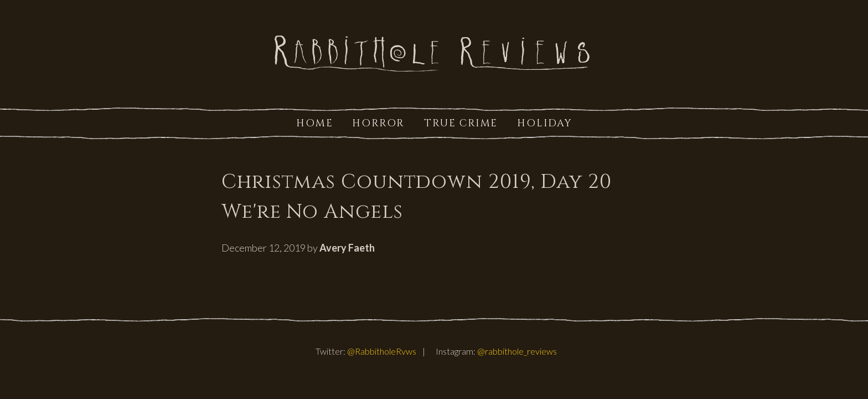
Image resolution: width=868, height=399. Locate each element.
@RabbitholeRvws (382, 351)
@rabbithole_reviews (517, 351)
